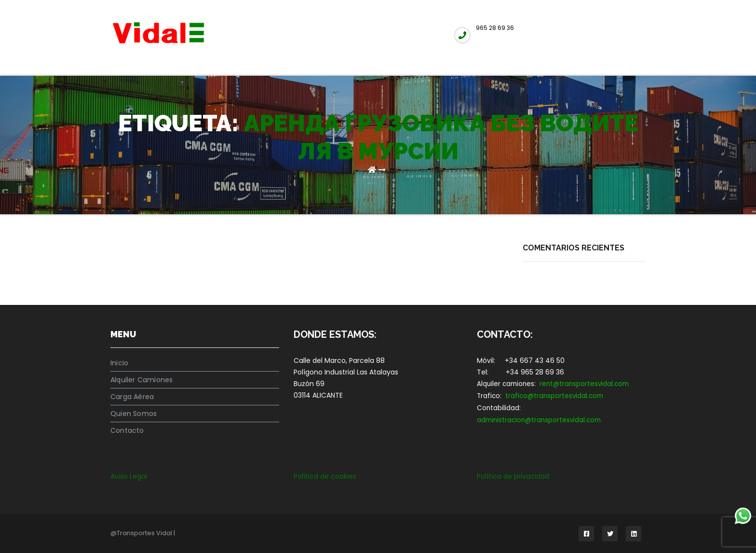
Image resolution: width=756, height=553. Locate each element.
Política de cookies (325, 476)
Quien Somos (134, 414)
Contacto (127, 430)
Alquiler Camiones (142, 380)
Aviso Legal (129, 476)
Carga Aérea (132, 397)
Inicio (119, 363)
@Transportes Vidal (142, 533)
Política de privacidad (513, 476)
